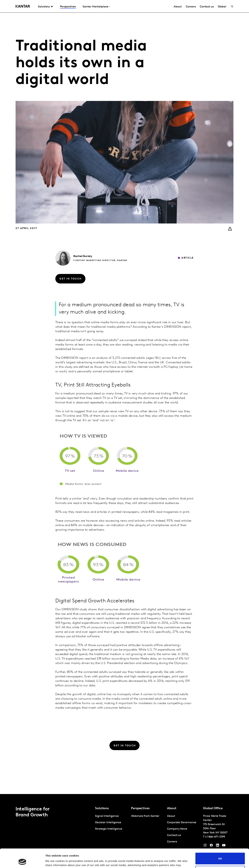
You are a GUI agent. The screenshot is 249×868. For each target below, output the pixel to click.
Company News (177, 829)
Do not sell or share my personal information (220, 854)
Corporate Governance (182, 823)
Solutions (44, 7)
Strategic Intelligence (109, 829)
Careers (191, 7)
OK (220, 841)
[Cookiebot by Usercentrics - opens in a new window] (22, 861)
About (178, 7)
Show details (53, 861)
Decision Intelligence (108, 823)
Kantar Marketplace (96, 7)
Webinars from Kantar (145, 816)
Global (222, 7)
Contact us (207, 7)
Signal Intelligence (107, 816)
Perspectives (68, 7)
